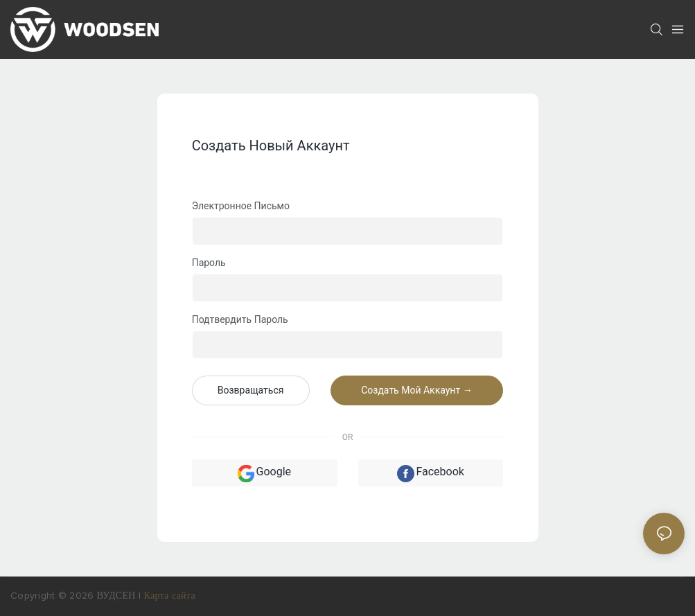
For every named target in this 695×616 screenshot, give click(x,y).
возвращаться (251, 390)
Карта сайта (170, 596)
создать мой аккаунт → (416, 390)
